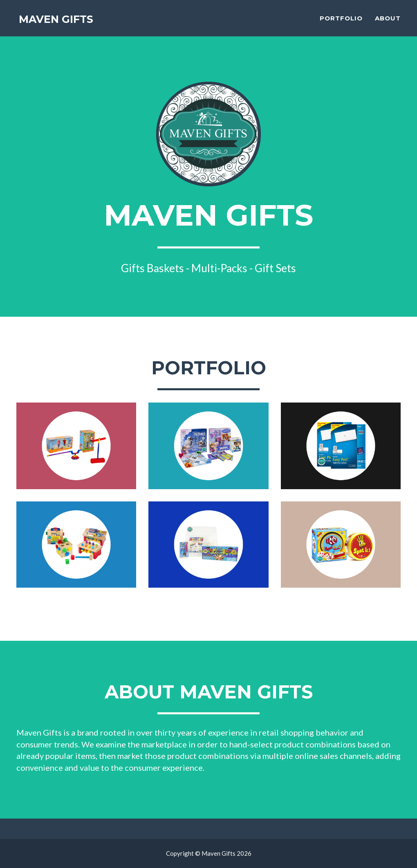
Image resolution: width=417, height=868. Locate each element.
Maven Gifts (60, 24)
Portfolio (341, 23)
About (388, 23)
